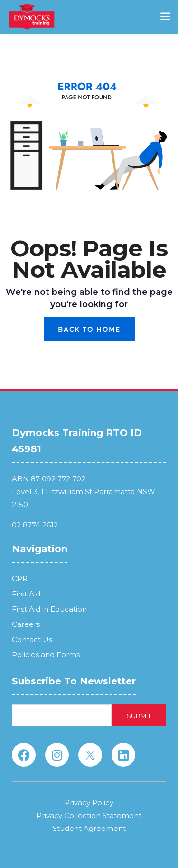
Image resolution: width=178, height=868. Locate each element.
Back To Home (89, 329)
